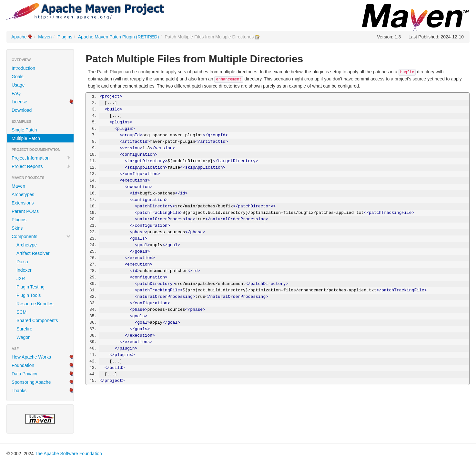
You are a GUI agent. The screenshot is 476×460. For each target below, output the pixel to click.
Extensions (23, 203)
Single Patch (24, 130)
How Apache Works (31, 357)
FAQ (16, 93)
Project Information (41, 158)
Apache (19, 37)
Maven (45, 37)
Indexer (24, 270)
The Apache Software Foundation (68, 454)
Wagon (24, 337)
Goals (18, 77)
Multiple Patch (26, 138)
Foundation (23, 365)
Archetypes (23, 194)
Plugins (65, 37)
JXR (21, 278)
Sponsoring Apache (31, 382)
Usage (18, 85)
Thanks (19, 391)
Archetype (27, 245)
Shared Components (37, 320)
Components (41, 236)
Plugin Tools (29, 295)
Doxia (22, 262)
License (19, 102)
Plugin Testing (30, 287)
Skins (17, 228)
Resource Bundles (35, 304)
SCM (21, 312)
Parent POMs (25, 211)
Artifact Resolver (33, 253)
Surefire (24, 329)
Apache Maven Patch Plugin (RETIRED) (119, 37)
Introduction (23, 68)
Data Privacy (24, 374)
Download (22, 110)
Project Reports (41, 166)
